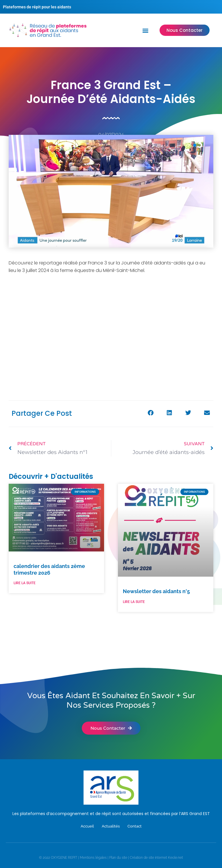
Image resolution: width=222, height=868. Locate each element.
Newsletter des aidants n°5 (156, 591)
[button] (146, 30)
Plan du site (118, 858)
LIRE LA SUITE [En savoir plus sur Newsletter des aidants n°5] (134, 602)
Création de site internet (148, 858)
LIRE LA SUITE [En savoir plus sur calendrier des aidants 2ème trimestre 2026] (25, 583)
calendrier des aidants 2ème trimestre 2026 (49, 569)
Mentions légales (93, 858)
